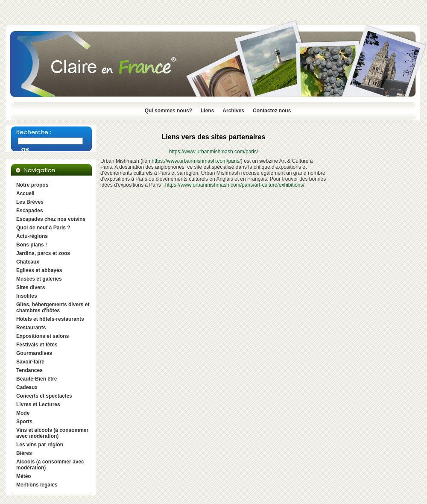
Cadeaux (27, 387)
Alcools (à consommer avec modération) (50, 465)
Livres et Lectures (38, 404)
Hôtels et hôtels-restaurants (50, 319)
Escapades (30, 211)
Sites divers (31, 287)
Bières (24, 453)
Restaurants (31, 328)
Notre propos (32, 185)
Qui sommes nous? (168, 111)
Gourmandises (34, 353)
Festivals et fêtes (37, 345)
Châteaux (28, 262)
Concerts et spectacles (44, 396)
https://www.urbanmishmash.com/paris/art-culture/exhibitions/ (235, 185)
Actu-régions (32, 236)
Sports (24, 422)
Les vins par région (40, 445)
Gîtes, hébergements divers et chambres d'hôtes (53, 308)
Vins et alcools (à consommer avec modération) (52, 433)
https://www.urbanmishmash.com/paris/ (214, 152)
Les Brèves (30, 202)
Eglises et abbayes (39, 270)
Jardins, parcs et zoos (43, 253)
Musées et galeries (39, 279)
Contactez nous (272, 111)
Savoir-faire (30, 362)
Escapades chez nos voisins (51, 219)
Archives (233, 111)
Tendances (29, 370)
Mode (23, 413)
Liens (207, 111)
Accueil (25, 193)
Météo (24, 476)
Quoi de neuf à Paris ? (43, 228)
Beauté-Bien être (37, 379)
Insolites (27, 296)
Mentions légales (37, 485)
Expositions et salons (42, 336)
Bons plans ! (32, 245)
